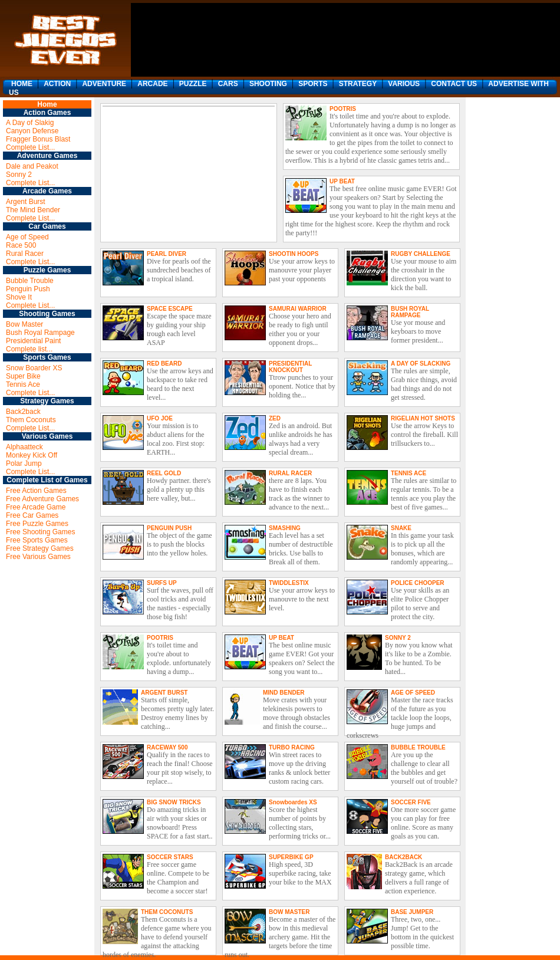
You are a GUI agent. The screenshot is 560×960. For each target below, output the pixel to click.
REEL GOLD (164, 473)
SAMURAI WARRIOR (298, 309)
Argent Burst (26, 202)
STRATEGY (358, 84)
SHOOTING (268, 84)
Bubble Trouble (30, 281)
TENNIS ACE (409, 473)
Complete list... (29, 349)
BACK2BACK (403, 857)
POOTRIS (343, 109)
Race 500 (21, 245)
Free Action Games (36, 491)
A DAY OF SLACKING (421, 364)
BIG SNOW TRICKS (174, 802)
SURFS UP (162, 583)
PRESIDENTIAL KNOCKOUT (290, 367)
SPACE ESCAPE (170, 309)
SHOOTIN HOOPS (294, 254)
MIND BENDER (284, 693)
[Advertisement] (176, 40)
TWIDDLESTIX (289, 583)
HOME (22, 84)
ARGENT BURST (164, 693)
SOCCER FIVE (411, 802)
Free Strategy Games (40, 548)
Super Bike (23, 376)
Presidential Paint (33, 341)
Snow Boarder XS (34, 368)
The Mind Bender (33, 210)
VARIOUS (404, 84)
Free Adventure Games (42, 499)
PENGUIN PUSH (169, 528)
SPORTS (313, 84)
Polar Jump (24, 463)
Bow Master (24, 324)
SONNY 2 (398, 638)
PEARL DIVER (167, 254)
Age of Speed (27, 237)
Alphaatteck (24, 447)
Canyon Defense (32, 131)
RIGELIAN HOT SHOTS (423, 418)
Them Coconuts (31, 420)
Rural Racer (25, 254)
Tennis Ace (23, 384)
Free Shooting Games (40, 532)
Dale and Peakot (32, 166)
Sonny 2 (19, 175)
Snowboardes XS (293, 802)
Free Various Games (38, 557)
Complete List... (30, 147)
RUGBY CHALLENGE (421, 254)
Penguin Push (28, 289)
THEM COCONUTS (167, 912)
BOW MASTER (289, 912)
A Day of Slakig (30, 123)
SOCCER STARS (170, 857)
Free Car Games (32, 515)
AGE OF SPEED (413, 693)
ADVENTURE (104, 84)
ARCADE (152, 84)
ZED (275, 418)
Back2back (23, 412)
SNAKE (401, 528)
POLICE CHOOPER (418, 583)
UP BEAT (342, 181)
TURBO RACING (292, 747)
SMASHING (285, 528)
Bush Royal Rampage (40, 333)
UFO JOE (160, 418)
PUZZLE (193, 84)
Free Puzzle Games (37, 524)
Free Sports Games (37, 540)
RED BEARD (164, 364)
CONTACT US (454, 84)
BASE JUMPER (412, 912)
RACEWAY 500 (167, 747)
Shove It (19, 297)
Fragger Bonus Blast (38, 139)
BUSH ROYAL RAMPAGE (410, 312)
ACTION (57, 84)
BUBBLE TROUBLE (418, 747)
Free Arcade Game (36, 507)
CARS (228, 84)
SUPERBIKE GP (291, 857)
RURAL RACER (290, 473)
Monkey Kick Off (32, 455)
